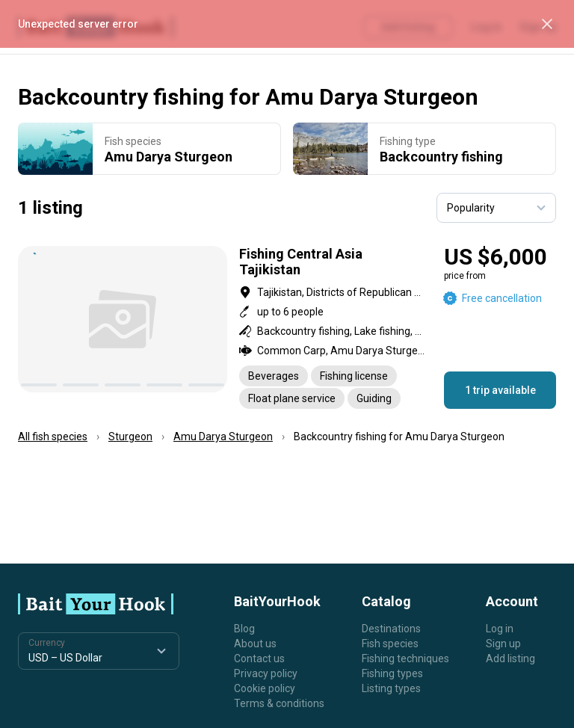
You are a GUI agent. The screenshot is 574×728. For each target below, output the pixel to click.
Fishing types (392, 673)
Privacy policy (266, 673)
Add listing (510, 658)
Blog (244, 629)
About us (255, 644)
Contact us (259, 658)
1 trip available (500, 390)
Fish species (390, 644)
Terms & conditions (279, 703)
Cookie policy (265, 688)
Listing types (391, 688)
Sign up (503, 644)
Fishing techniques (405, 658)
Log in (500, 629)
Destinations (391, 629)
